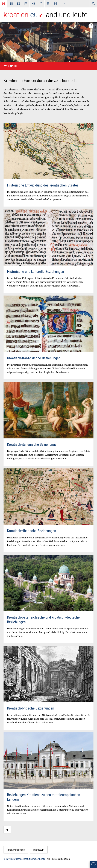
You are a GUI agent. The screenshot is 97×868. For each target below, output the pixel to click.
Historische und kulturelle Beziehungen (36, 271)
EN (11, 4)
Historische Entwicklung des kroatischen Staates (43, 185)
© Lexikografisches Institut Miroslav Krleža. (25, 859)
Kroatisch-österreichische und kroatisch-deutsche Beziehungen (43, 619)
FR (26, 4)
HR (33, 4)
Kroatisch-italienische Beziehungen (33, 444)
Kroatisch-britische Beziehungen (31, 708)
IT (41, 4)
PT (56, 4)
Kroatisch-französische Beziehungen (34, 358)
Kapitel (13, 66)
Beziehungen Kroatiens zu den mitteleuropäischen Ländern (44, 797)
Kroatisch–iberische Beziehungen (32, 531)
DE (4, 4)
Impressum (39, 850)
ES (19, 4)
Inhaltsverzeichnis (16, 850)
